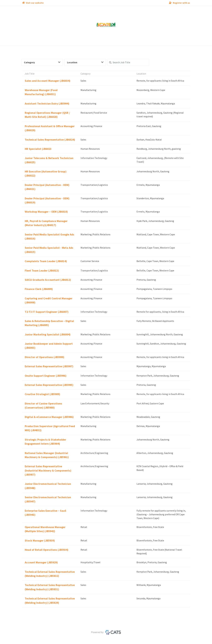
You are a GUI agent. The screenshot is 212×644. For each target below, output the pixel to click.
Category (42, 62)
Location (85, 62)
